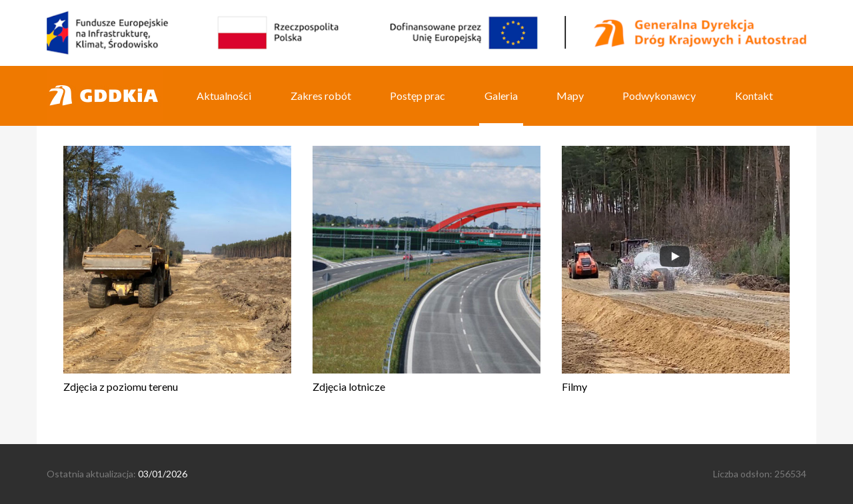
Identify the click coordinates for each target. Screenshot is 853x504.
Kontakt (754, 96)
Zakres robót (321, 96)
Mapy (570, 96)
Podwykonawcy (659, 96)
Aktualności (224, 96)
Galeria (501, 96)
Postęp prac (418, 96)
